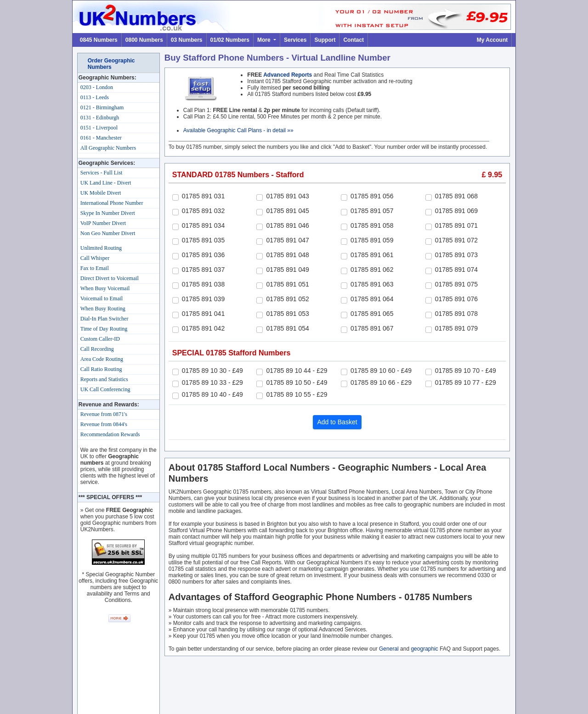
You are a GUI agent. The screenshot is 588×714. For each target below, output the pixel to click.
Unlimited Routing (101, 248)
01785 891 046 (287, 225)
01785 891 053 (287, 314)
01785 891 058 (372, 225)
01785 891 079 (456, 328)
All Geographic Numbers (108, 148)
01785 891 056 (372, 196)
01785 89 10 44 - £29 (297, 371)
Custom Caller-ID (100, 339)
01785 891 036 (203, 255)
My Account (492, 40)
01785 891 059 (372, 240)
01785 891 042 (203, 328)
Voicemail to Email (102, 298)
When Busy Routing (103, 309)
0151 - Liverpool (99, 128)
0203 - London (97, 87)
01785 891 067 (372, 328)
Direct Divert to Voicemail (110, 278)
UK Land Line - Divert (106, 183)
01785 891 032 (203, 211)
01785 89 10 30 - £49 (212, 371)
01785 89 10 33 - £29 (212, 382)
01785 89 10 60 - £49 (381, 371)
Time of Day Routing (104, 329)
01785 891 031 (203, 196)
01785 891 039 (203, 299)
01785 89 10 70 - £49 (466, 371)
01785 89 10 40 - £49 (212, 394)
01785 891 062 (372, 270)
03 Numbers (187, 40)
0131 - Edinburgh (100, 118)
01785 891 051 (287, 284)
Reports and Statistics (104, 379)
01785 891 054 (287, 328)
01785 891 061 (372, 255)
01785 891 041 (203, 314)
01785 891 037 (203, 270)
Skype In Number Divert (108, 213)
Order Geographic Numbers (111, 64)
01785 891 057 (372, 211)
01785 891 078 (456, 314)
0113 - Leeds (95, 97)
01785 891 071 (456, 225)
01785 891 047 (287, 240)
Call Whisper (95, 258)
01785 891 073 (456, 255)
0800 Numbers (144, 40)
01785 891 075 (456, 284)
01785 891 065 (372, 314)
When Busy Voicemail (105, 288)
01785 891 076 (456, 299)
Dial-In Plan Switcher (105, 319)
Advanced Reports (288, 75)
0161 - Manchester (101, 138)
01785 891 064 (372, 299)
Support (325, 40)
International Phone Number (112, 203)
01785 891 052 (287, 299)
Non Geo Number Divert (108, 233)
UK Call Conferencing (105, 389)
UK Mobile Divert (101, 193)
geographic (424, 649)
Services (295, 40)
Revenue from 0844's (104, 424)
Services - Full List (102, 173)
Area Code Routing (102, 359)
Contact (353, 40)
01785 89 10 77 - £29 (466, 382)
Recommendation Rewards (110, 434)
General (389, 649)
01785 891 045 (287, 211)
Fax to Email (95, 268)
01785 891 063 (372, 284)
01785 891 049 (287, 270)
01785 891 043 (287, 196)
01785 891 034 (203, 225)
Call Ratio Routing (101, 369)
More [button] (265, 40)
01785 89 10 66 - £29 (381, 382)
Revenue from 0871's (104, 414)
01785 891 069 (456, 211)
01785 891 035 (203, 240)
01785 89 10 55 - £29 (297, 394)
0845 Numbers (99, 40)
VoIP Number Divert (103, 223)
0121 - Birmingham (102, 107)
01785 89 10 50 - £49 (297, 382)
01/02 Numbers (230, 40)
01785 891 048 (287, 255)
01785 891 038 (203, 284)
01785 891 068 (456, 196)
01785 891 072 (456, 240)
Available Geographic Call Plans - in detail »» (238, 130)
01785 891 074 (456, 270)
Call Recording (97, 349)
